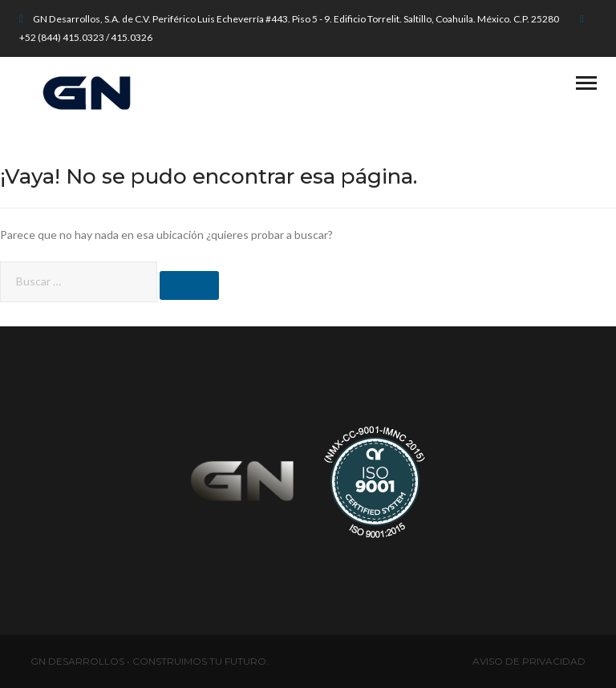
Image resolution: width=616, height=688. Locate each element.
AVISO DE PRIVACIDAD (529, 661)
